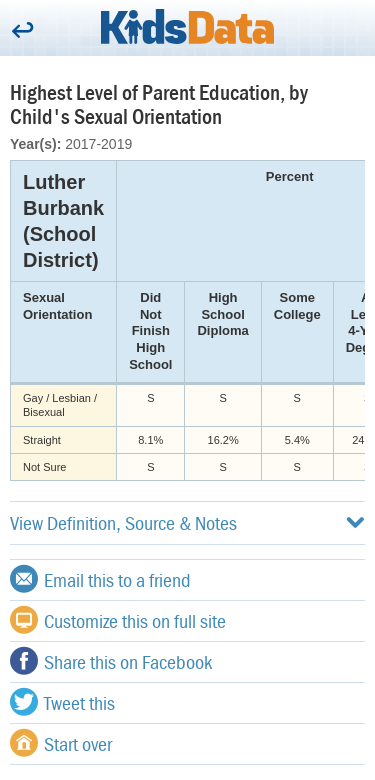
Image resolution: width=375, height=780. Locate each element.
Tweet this (62, 702)
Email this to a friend (100, 579)
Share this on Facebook (111, 661)
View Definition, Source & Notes (187, 522)
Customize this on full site (118, 620)
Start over (61, 743)
